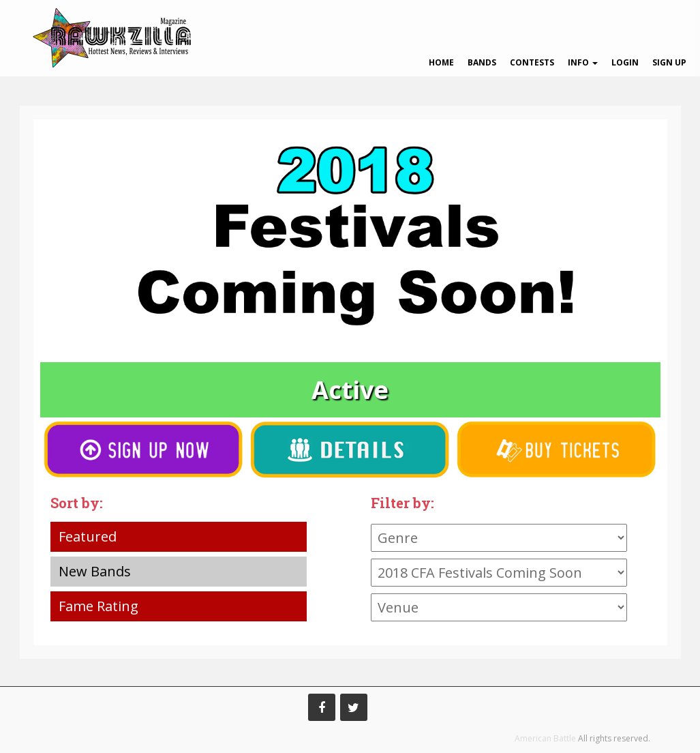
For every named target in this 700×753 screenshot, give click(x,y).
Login (625, 62)
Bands (482, 62)
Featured (88, 536)
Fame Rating (98, 606)
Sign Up (669, 62)
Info (583, 62)
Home (441, 62)
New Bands (95, 571)
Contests (532, 62)
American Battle (545, 738)
